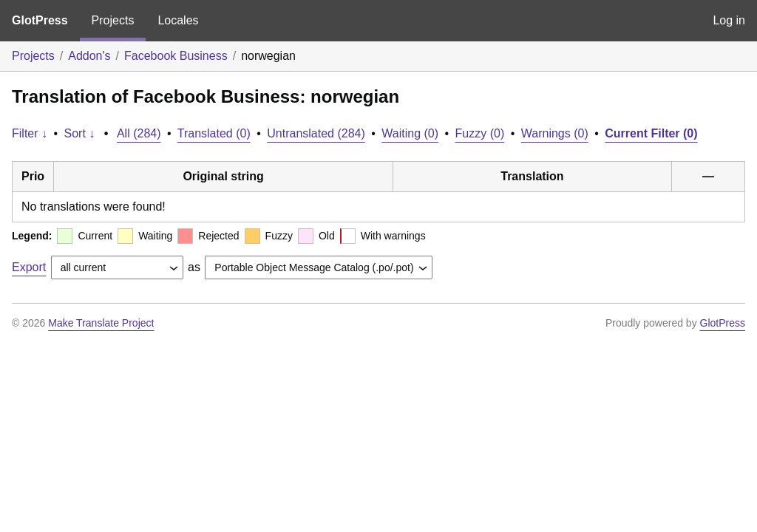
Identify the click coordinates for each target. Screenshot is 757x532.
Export (29, 267)
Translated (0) (214, 133)
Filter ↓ (30, 133)
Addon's (89, 56)
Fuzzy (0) (480, 133)
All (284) (139, 133)
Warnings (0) (555, 133)
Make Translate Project (101, 323)
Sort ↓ (80, 133)
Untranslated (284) (316, 133)
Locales (178, 20)
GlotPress (40, 20)
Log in (729, 20)
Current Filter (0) (651, 133)
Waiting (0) (410, 133)
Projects (113, 20)
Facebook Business (176, 56)
